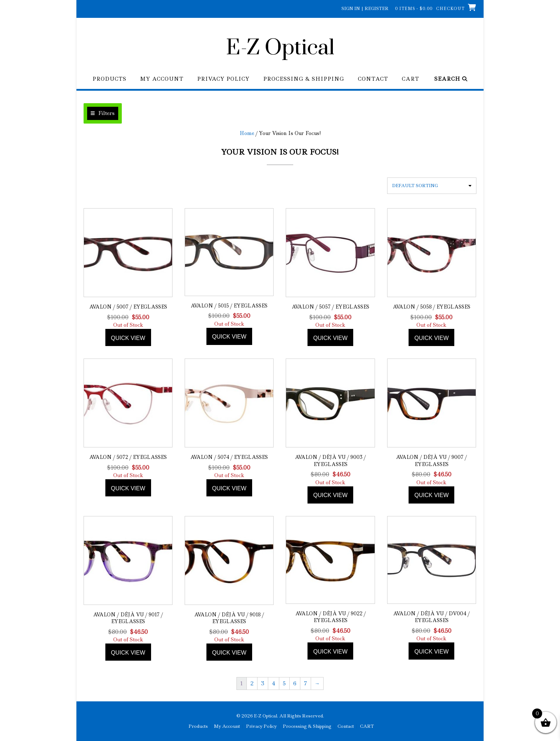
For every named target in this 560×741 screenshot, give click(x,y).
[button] (103, 113)
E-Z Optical (280, 48)
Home (247, 133)
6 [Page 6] (295, 684)
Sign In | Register (365, 8)
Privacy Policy (223, 79)
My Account (162, 79)
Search (451, 79)
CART (411, 79)
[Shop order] (432, 186)
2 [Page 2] (252, 684)
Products (109, 79)
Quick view (128, 338)
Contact (373, 79)
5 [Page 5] (284, 684)
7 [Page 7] (306, 684)
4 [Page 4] (274, 684)
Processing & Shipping (304, 79)
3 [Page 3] (263, 684)
